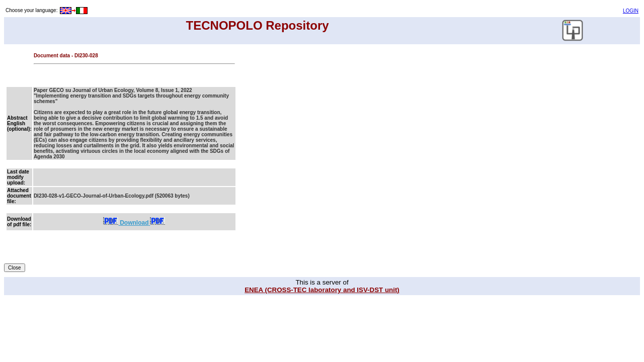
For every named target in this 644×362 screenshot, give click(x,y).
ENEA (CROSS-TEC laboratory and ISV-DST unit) (322, 290)
